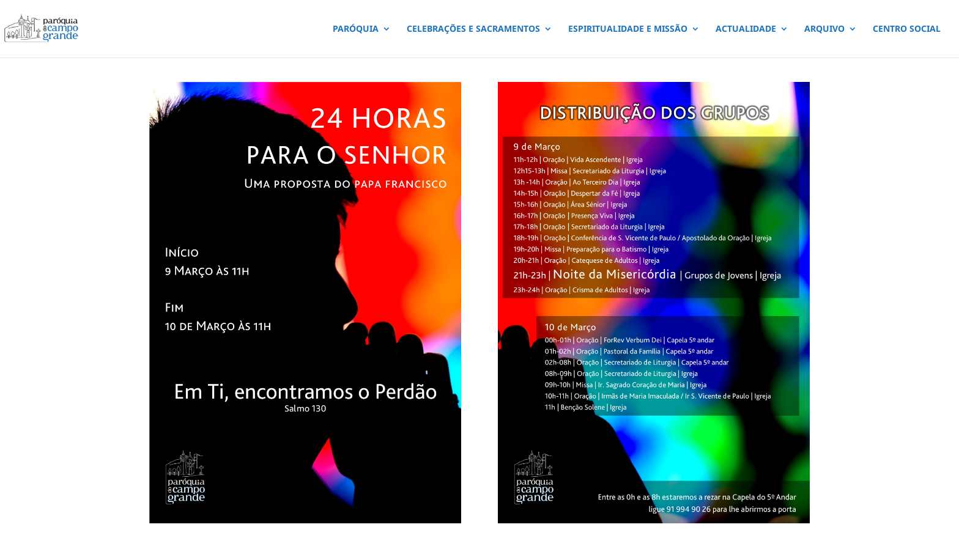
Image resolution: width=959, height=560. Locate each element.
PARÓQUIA (356, 29)
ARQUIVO (824, 29)
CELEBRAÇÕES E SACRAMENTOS (473, 29)
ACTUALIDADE (746, 29)
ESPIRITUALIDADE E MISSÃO (628, 29)
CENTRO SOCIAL (907, 29)
